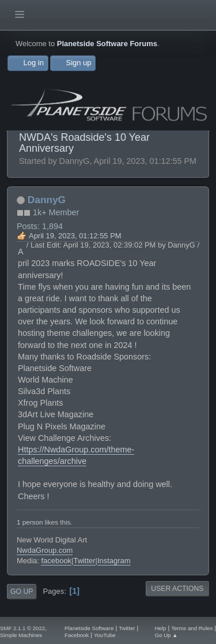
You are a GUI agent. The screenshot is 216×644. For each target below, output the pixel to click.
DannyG (47, 200)
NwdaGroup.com (45, 550)
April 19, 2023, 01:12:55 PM (75, 236)
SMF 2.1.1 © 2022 (22, 628)
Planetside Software (89, 628)
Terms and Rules (192, 628)
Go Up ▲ (166, 635)
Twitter (84, 561)
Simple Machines (21, 635)
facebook (56, 561)
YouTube (105, 635)
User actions (177, 589)
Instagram (114, 561)
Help (161, 628)
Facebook (77, 635)
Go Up (22, 591)
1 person (30, 522)
